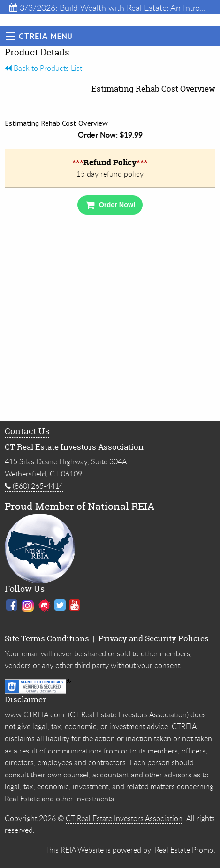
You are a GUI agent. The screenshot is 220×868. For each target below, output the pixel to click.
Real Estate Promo (184, 850)
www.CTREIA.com (34, 714)
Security (161, 638)
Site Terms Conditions (47, 638)
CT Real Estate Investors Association (124, 818)
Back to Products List (43, 68)
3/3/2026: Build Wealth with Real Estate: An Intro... (107, 8)
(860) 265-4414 (34, 486)
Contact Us (27, 431)
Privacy (113, 638)
